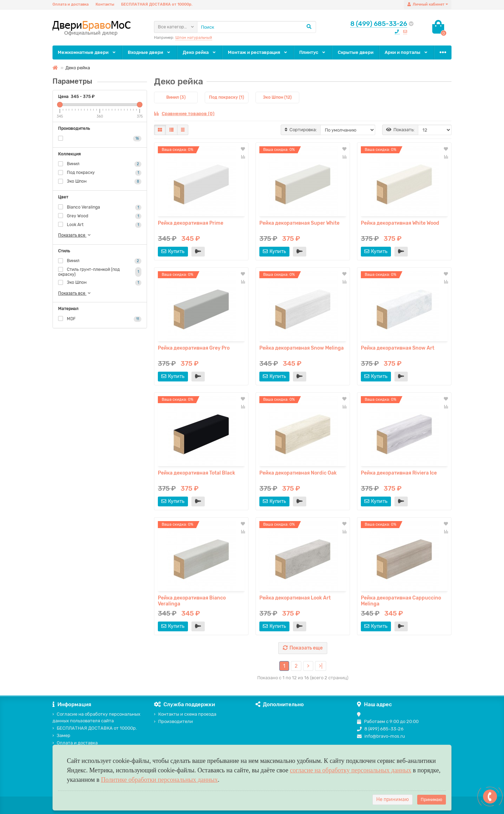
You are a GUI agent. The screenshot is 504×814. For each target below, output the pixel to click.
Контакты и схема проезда (185, 714)
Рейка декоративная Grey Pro (194, 348)
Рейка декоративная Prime (191, 223)
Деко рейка (200, 52)
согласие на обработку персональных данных (351, 770)
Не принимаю (393, 799)
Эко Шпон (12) (277, 97)
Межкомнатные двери (87, 52)
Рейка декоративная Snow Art (398, 348)
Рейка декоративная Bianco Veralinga (192, 601)
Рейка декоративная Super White (299, 223)
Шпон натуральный (194, 38)
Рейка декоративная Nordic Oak (298, 473)
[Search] (257, 27)
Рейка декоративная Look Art (295, 598)
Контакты (105, 4)
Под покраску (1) (226, 97)
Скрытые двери (356, 52)
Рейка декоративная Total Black (197, 473)
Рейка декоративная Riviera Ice (399, 473)
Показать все (75, 235)
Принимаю (432, 800)
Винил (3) (176, 97)
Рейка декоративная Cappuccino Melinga (401, 601)
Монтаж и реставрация (258, 52)
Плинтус (313, 52)
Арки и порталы (407, 52)
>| (321, 666)
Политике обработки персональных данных (159, 780)
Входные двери (149, 52)
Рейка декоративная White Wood (400, 223)
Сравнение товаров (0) (184, 114)
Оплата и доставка (71, 4)
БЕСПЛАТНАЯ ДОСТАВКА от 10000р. (157, 4)
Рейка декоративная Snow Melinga (302, 348)
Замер (61, 735)
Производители (173, 721)
